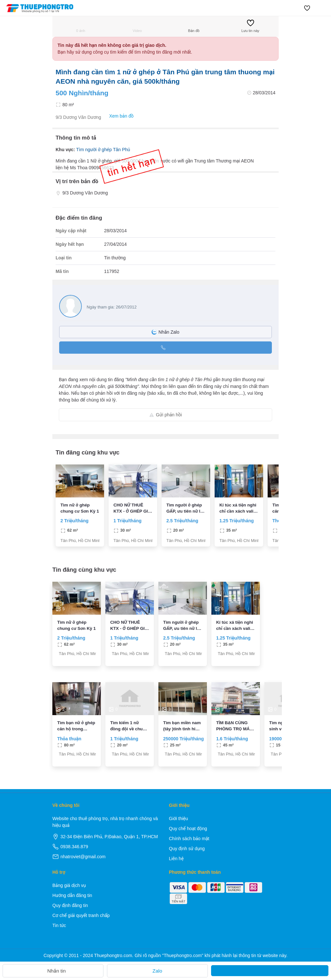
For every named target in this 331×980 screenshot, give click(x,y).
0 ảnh (81, 26)
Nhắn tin (53, 971)
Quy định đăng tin (70, 905)
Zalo (157, 971)
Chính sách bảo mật (189, 839)
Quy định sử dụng (187, 849)
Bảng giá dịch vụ (69, 885)
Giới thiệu (179, 818)
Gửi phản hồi (165, 415)
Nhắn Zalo (165, 332)
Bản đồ (194, 26)
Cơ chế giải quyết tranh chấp (81, 915)
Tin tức (59, 925)
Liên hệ (176, 859)
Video (137, 26)
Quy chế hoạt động (188, 829)
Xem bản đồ (118, 116)
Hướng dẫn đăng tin (72, 895)
